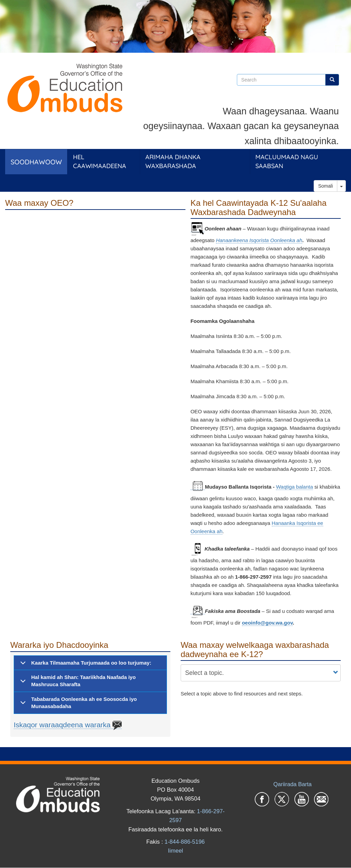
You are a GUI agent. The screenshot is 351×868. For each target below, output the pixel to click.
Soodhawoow (36, 162)
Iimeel (175, 851)
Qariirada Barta (292, 784)
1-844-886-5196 (185, 842)
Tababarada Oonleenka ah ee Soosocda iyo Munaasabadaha (77, 704)
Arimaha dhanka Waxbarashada (173, 161)
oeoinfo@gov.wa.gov (267, 623)
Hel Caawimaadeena (100, 161)
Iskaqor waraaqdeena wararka (68, 725)
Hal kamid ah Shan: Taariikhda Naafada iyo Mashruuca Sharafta (77, 683)
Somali (325, 186)
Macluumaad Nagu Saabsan (287, 161)
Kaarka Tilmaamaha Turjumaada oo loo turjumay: (84, 665)
